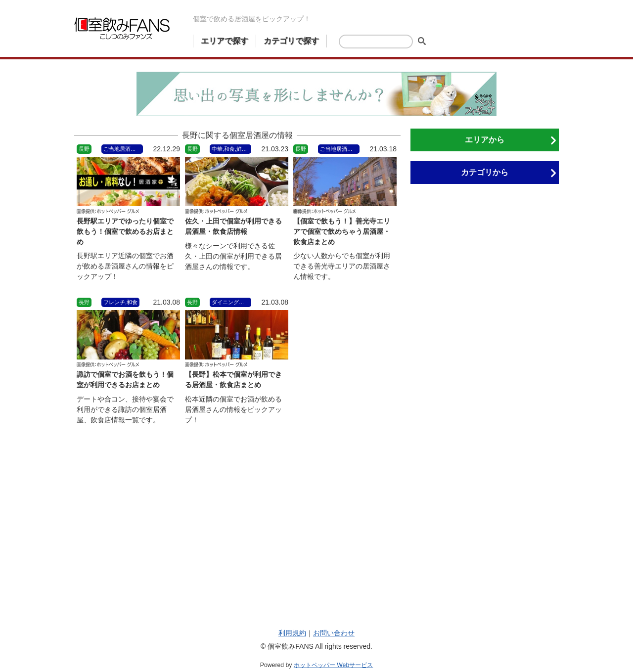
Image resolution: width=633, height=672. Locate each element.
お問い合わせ (334, 633)
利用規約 (292, 633)
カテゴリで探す (291, 41)
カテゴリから (485, 172)
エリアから (485, 140)
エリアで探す (225, 41)
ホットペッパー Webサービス (333, 665)
